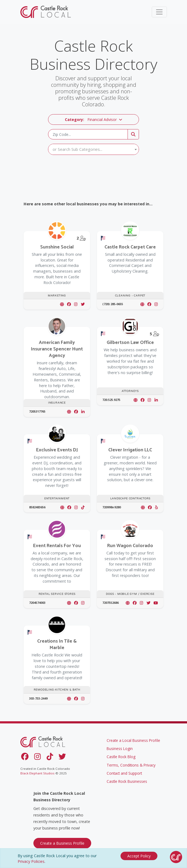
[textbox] (93, 149)
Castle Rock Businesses (127, 781)
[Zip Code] (88, 134)
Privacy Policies (31, 861)
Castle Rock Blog (121, 757)
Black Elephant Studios (37, 773)
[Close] (139, 856)
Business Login (120, 749)
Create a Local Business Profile (133, 740)
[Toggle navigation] (159, 12)
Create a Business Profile (62, 843)
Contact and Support (124, 773)
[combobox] (93, 149)
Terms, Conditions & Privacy (131, 765)
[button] (93, 119)
